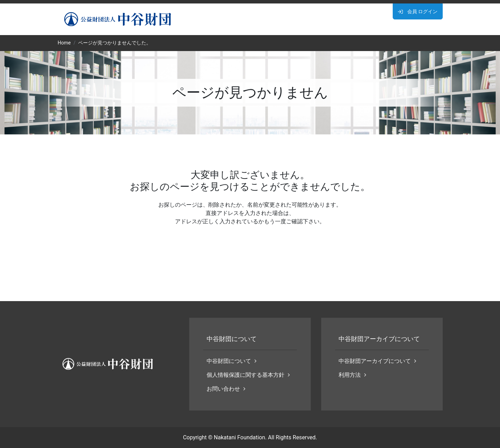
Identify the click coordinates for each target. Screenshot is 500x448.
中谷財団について (232, 361)
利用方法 (352, 375)
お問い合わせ (226, 389)
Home (64, 43)
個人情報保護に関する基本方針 (248, 375)
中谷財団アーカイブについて (377, 361)
